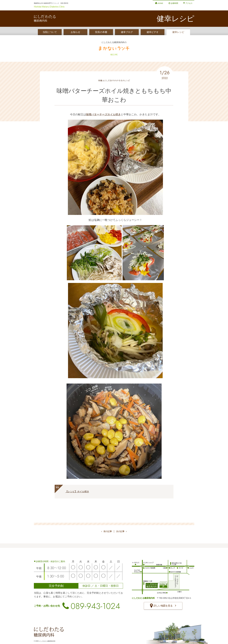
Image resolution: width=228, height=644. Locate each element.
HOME (160, 3)
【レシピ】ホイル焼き (77, 492)
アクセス (189, 3)
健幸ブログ (127, 32)
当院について (50, 32)
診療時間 (175, 3)
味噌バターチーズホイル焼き (103, 114)
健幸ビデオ (153, 32)
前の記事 (107, 531)
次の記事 (121, 531)
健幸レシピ (178, 32)
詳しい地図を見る (163, 606)
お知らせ (75, 32)
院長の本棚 (101, 32)
